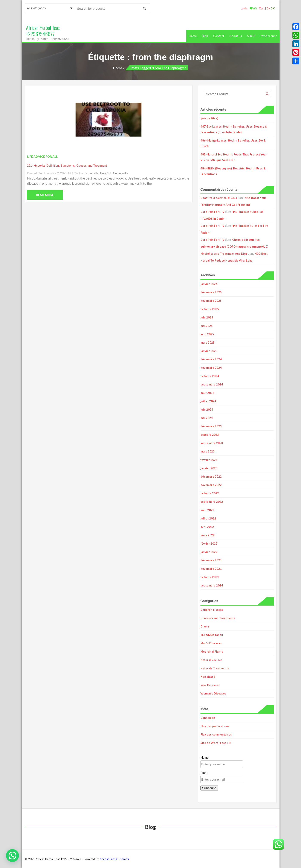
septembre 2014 (212, 585)
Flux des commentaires (216, 734)
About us (236, 36)
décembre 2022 (211, 477)
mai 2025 (207, 326)
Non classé (208, 677)
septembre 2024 (212, 384)
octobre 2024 (210, 376)
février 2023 (209, 460)
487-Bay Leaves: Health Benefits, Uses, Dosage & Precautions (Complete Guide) (234, 129)
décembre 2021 (211, 560)
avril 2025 (207, 334)
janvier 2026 (209, 284)
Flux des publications (215, 726)
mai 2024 (207, 418)
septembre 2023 (212, 443)
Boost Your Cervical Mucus (219, 198)
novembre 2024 (211, 368)
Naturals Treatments (215, 668)
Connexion (208, 718)
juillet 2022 (208, 518)
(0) (253, 8)
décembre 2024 (211, 359)
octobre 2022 (210, 493)
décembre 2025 (211, 292)
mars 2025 (208, 343)
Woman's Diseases (213, 693)
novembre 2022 (211, 485)
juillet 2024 (208, 401)
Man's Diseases (211, 643)
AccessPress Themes (114, 859)
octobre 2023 (210, 435)
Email (204, 773)
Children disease (212, 610)
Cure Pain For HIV (212, 212)
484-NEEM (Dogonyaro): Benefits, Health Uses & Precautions (233, 171)
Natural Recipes (211, 660)
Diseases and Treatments (218, 618)
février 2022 (209, 544)
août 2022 (207, 510)
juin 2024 (207, 410)
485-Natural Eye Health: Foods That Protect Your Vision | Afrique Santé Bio (234, 157)
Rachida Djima (97, 173)
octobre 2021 (210, 577)
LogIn (244, 8)
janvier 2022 (209, 552)
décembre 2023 (211, 426)
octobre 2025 (210, 309)
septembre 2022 (212, 502)
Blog (205, 36)
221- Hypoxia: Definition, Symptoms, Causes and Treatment (67, 166)
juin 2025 (207, 317)
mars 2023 (208, 451)
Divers (205, 626)
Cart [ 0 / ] (268, 8)
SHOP (251, 36)
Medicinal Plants (212, 652)
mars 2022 (208, 535)
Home (193, 36)
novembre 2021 (211, 569)
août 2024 (207, 393)
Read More (45, 195)
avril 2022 (207, 527)
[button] (12, 856)
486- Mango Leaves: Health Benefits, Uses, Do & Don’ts (233, 143)
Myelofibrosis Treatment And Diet (224, 254)
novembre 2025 (211, 301)
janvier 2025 (209, 351)
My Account (269, 36)
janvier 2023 (209, 468)
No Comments (118, 173)
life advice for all (212, 635)
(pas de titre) (209, 118)
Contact (219, 36)
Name (205, 757)
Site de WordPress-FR (216, 743)
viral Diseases (210, 685)
